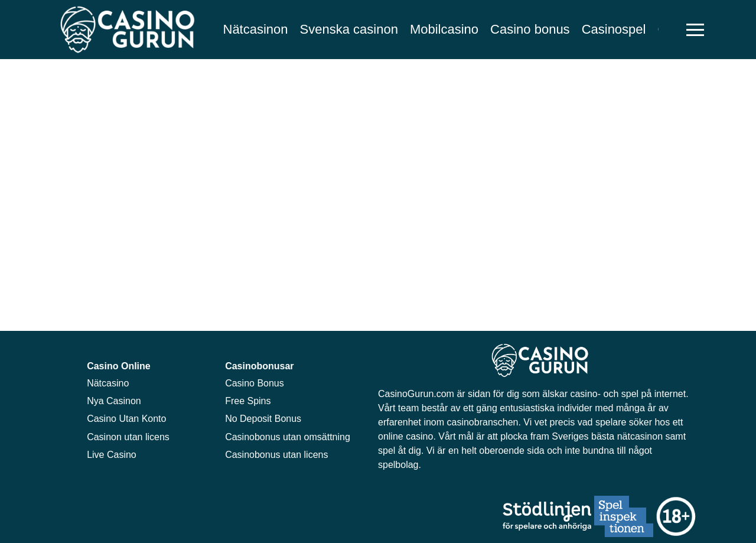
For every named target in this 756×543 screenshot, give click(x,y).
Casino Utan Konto (126, 419)
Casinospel (614, 29)
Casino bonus (530, 29)
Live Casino (112, 455)
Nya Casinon (114, 401)
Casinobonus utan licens (276, 455)
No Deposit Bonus (263, 419)
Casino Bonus (255, 383)
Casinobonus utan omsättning (288, 437)
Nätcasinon (256, 29)
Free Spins (248, 401)
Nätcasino (108, 383)
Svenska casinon (349, 29)
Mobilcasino (444, 29)
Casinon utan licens (128, 437)
